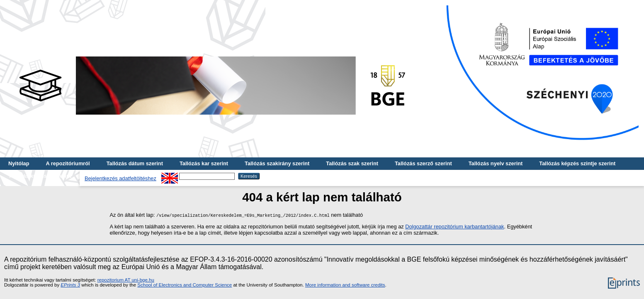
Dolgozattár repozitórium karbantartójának (454, 227)
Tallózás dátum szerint (135, 163)
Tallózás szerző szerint (423, 163)
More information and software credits (345, 285)
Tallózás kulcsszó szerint (40, 176)
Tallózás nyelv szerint (496, 163)
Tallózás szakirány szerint (277, 163)
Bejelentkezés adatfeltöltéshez (120, 178)
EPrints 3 (70, 285)
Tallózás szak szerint (352, 163)
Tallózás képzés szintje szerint (577, 163)
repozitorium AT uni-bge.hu (126, 280)
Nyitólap (19, 163)
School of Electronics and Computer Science (185, 285)
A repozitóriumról (68, 163)
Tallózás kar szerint (204, 163)
